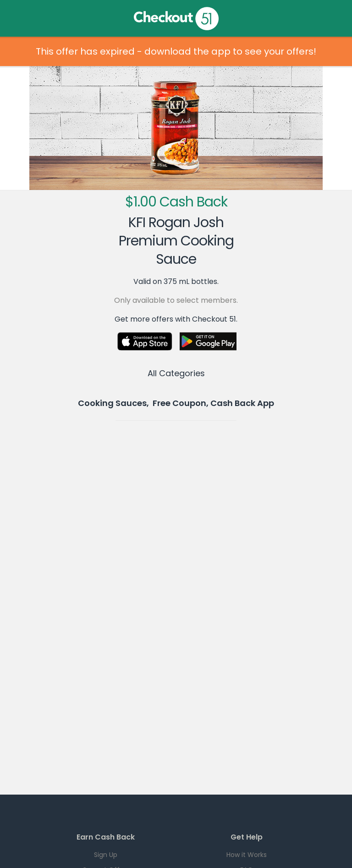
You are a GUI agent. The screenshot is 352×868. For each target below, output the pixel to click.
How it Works (247, 855)
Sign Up (106, 855)
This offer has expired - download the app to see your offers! (176, 51)
